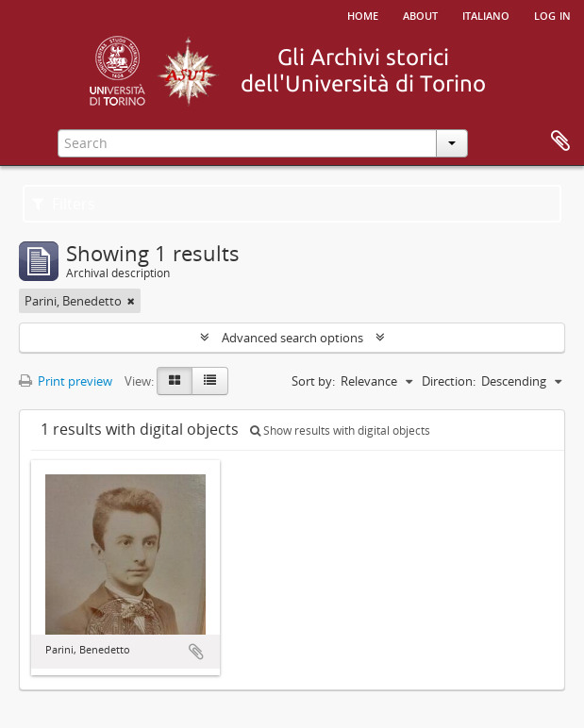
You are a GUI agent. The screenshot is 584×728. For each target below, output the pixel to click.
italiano (486, 14)
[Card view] (175, 381)
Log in (552, 14)
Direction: (449, 381)
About (420, 14)
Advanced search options (292, 338)
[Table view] (210, 381)
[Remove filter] (131, 301)
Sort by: (313, 381)
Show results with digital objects (340, 430)
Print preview (66, 381)
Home (363, 14)
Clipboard (560, 141)
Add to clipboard (196, 652)
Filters (64, 204)
